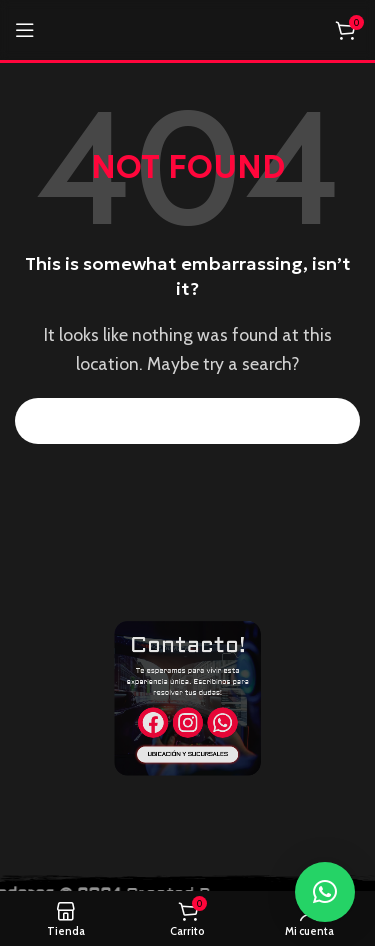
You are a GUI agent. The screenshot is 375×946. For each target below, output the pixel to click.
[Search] (187, 421)
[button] (325, 892)
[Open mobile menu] (25, 30)
